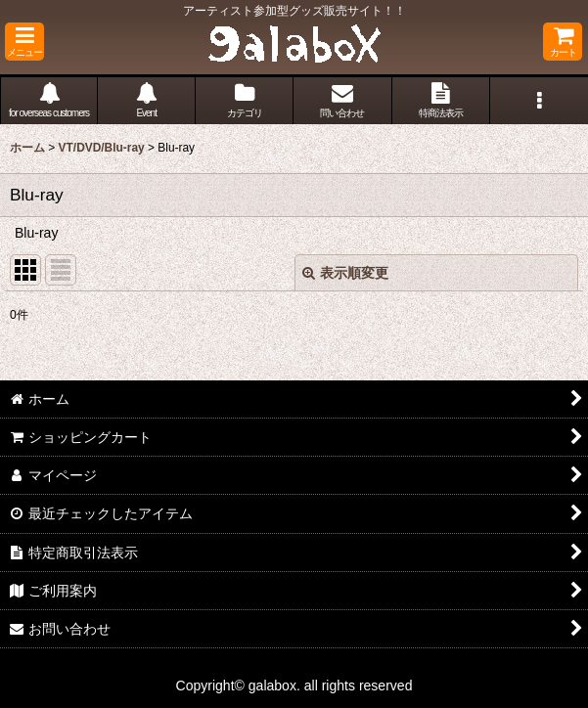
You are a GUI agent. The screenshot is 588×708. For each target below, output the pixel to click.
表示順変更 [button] (345, 273)
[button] (24, 42)
